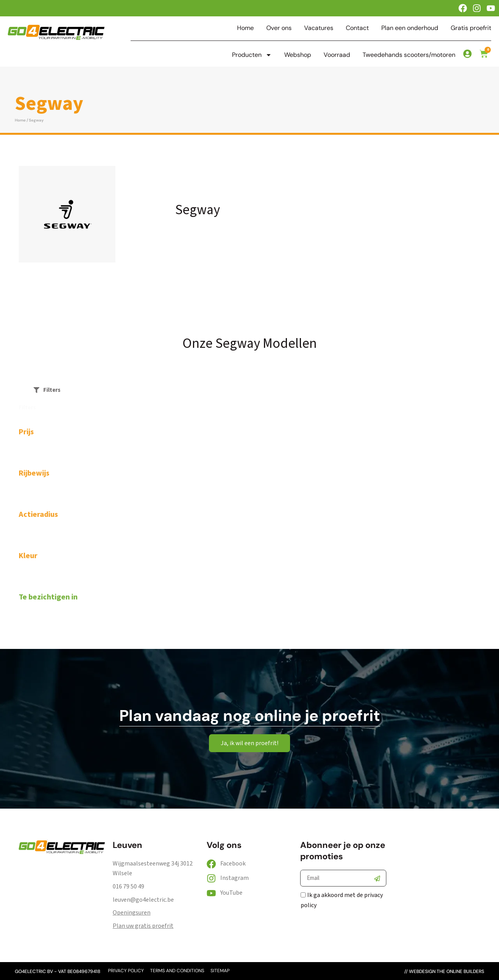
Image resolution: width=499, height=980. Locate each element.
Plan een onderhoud (410, 28)
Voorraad (337, 55)
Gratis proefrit (471, 28)
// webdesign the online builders (444, 971)
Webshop (298, 55)
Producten (252, 55)
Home (245, 28)
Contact (357, 28)
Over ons (279, 28)
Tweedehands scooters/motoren (409, 55)
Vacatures (319, 28)
